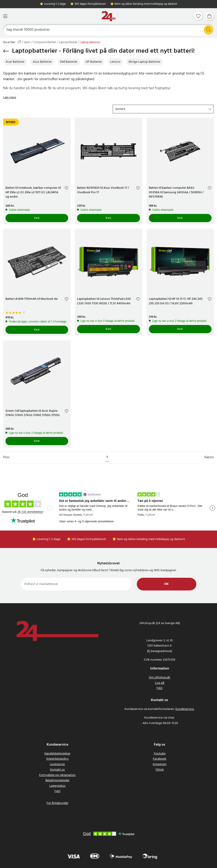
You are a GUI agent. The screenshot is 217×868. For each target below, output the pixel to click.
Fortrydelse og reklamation (57, 775)
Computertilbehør (45, 42)
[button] (163, 109)
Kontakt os (57, 770)
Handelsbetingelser (57, 754)
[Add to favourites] (66, 189)
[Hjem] (109, 16)
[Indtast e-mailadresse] (76, 584)
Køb (37, 218)
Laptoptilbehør (68, 42)
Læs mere (10, 98)
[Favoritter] (198, 16)
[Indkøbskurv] (210, 16)
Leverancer (57, 764)
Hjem (27, 42)
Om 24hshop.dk (160, 678)
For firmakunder (57, 803)
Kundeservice (185, 709)
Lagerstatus (57, 786)
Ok (166, 584)
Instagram (160, 764)
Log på (160, 683)
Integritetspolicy (57, 759)
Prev (6, 458)
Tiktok (160, 770)
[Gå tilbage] (6, 51)
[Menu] (5, 16)
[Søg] (109, 30)
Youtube (160, 754)
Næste (209, 458)
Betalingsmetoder (57, 780)
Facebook (160, 759)
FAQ (160, 688)
